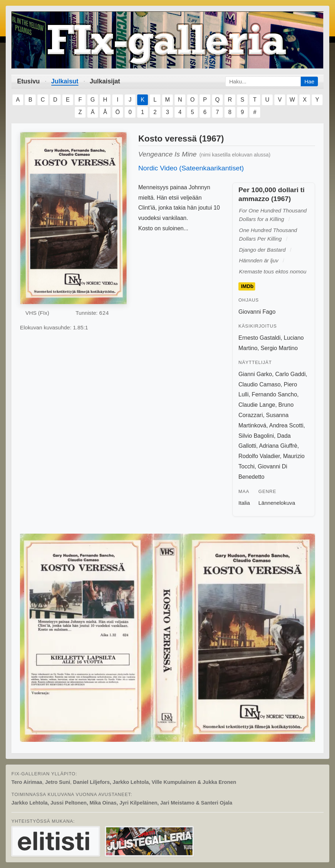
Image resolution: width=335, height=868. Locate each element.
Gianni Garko (255, 374)
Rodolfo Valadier (259, 456)
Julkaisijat (105, 81)
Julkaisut (65, 81)
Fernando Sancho (274, 394)
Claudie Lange (257, 405)
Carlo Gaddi (290, 374)
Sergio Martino (279, 348)
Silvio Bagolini (256, 436)
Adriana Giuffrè (278, 446)
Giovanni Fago (257, 312)
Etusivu (29, 81)
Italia (244, 503)
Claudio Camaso (259, 384)
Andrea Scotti (286, 425)
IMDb (247, 286)
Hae (309, 81)
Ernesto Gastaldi (259, 338)
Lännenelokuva (277, 503)
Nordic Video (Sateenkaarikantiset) (191, 168)
